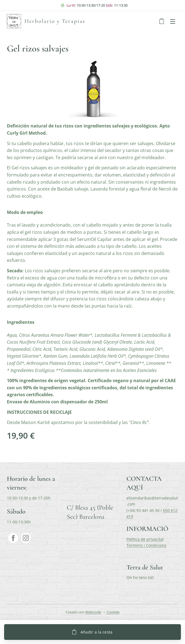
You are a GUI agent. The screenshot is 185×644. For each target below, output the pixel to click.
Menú (173, 21)
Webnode (93, 612)
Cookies (113, 612)
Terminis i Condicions (146, 545)
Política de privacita (144, 539)
